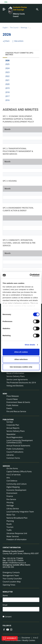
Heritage (10, 505)
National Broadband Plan (17, 518)
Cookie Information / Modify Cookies (20, 640)
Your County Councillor (12, 579)
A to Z (36, 638)
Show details (30, 345)
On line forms (12, 468)
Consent (8, 617)
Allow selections (21, 359)
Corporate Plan (13, 425)
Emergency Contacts (11, 572)
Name (5, 596)
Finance (10, 496)
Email (5, 605)
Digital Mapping (13, 487)
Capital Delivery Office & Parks (19, 472)
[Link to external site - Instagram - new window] (11, 629)
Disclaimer (26, 638)
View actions (17, 41)
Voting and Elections (15, 386)
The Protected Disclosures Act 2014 (21, 383)
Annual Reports (13, 428)
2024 (7, 68)
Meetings (24, 28)
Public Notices (12, 405)
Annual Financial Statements (18, 446)
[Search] (37, 9)
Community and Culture (16, 484)
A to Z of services (14, 475)
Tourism (10, 527)
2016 (7, 100)
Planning (10, 521)
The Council (14, 28)
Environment (12, 493)
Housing (10, 502)
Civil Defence (12, 481)
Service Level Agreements (17, 379)
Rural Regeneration (15, 437)
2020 (7, 84)
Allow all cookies (21, 352)
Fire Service (11, 499)
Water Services (13, 536)
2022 (7, 76)
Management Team (11, 575)
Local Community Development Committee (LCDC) (20, 441)
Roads (9, 524)
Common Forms (13, 458)
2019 (7, 88)
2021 (7, 80)
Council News (12, 399)
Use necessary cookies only (21, 367)
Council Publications (15, 452)
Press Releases (13, 396)
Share (6, 41)
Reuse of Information (15, 373)
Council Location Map (12, 582)
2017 (7, 96)
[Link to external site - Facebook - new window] (4, 629)
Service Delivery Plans (16, 376)
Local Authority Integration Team (20, 512)
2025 (7, 64)
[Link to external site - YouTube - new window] (8, 629)
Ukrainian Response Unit (17, 533)
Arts (8, 478)
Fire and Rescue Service (16, 411)
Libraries (10, 455)
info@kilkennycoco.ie (17, 563)
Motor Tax (11, 515)
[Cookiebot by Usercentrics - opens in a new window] (30, 275)
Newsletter (11, 434)
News (5, 394)
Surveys (10, 422)
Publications (8, 420)
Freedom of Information (17, 539)
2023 (7, 72)
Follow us (7, 626)
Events (9, 408)
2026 (7, 60)
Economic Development (16, 490)
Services (6, 466)
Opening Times (9, 585)
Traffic (9, 530)
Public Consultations (15, 449)
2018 (7, 92)
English (5, 28)
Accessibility (10, 638)
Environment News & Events (18, 402)
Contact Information (12, 548)
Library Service (13, 509)
